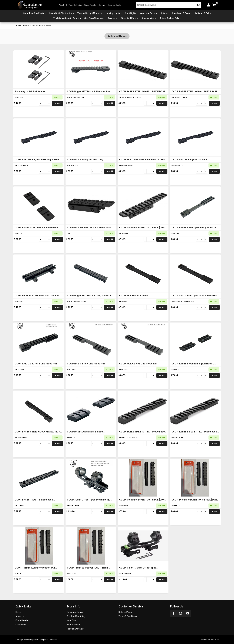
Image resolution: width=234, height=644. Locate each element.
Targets (112, 18)
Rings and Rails (129, 18)
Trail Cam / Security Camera (67, 18)
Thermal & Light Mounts (89, 13)
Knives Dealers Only (169, 18)
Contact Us (21, 625)
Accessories (148, 18)
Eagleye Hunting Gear (39, 640)
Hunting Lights (113, 13)
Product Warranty (75, 629)
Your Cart (71, 620)
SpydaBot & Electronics (61, 13)
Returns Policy (125, 612)
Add (58, 103)
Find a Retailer (90, 5)
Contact (102, 5)
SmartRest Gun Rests (34, 13)
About (61, 5)
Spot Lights (131, 13)
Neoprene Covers (148, 13)
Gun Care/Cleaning (93, 18)
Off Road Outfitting (74, 5)
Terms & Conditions (128, 616)
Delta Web (214, 640)
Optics (164, 13)
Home (18, 26)
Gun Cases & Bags (181, 13)
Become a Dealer (114, 5)
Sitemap (54, 640)
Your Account (73, 625)
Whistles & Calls (203, 13)
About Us (20, 616)
